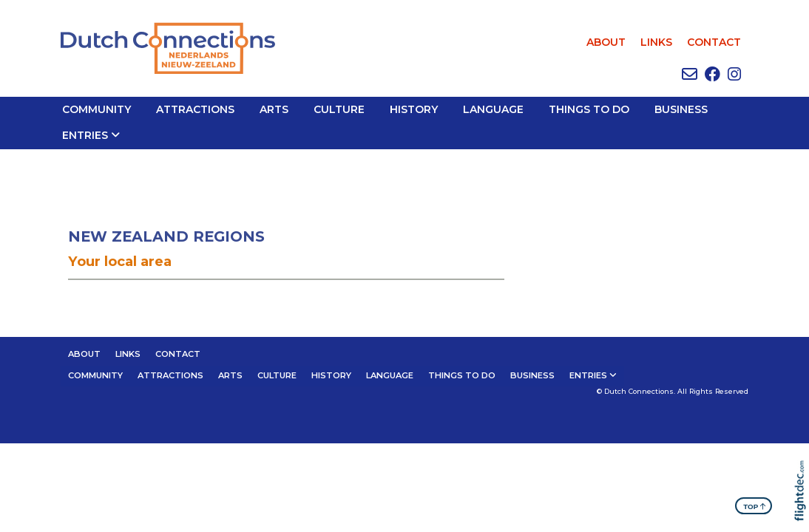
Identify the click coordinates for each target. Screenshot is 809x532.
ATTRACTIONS (195, 109)
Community (97, 109)
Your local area (120, 261)
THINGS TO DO (589, 109)
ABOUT (606, 42)
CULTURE (339, 109)
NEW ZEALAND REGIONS (166, 236)
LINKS (656, 42)
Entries (85, 135)
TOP (755, 506)
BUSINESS (681, 109)
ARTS (274, 109)
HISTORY (414, 109)
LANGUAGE (493, 109)
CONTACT (714, 42)
